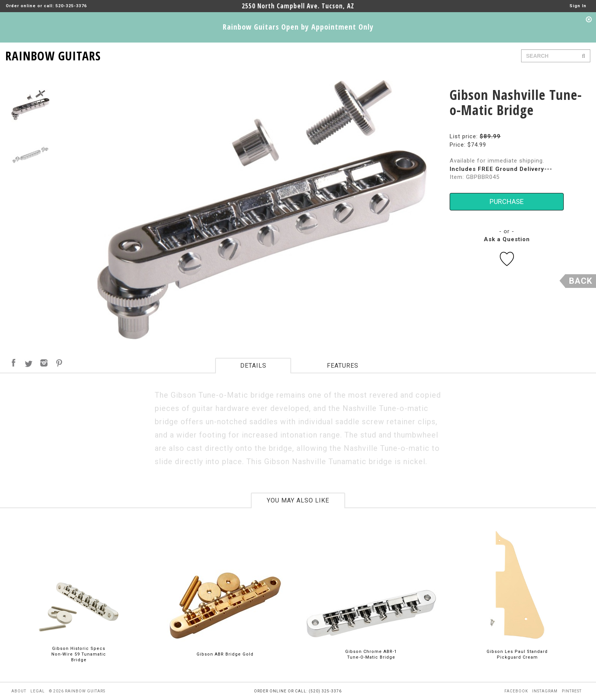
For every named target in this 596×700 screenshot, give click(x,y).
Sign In (578, 6)
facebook (516, 691)
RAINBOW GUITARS (53, 55)
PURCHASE (507, 201)
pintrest (572, 691)
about (19, 691)
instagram (545, 691)
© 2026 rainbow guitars (77, 691)
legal (38, 691)
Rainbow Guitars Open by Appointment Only (298, 27)
